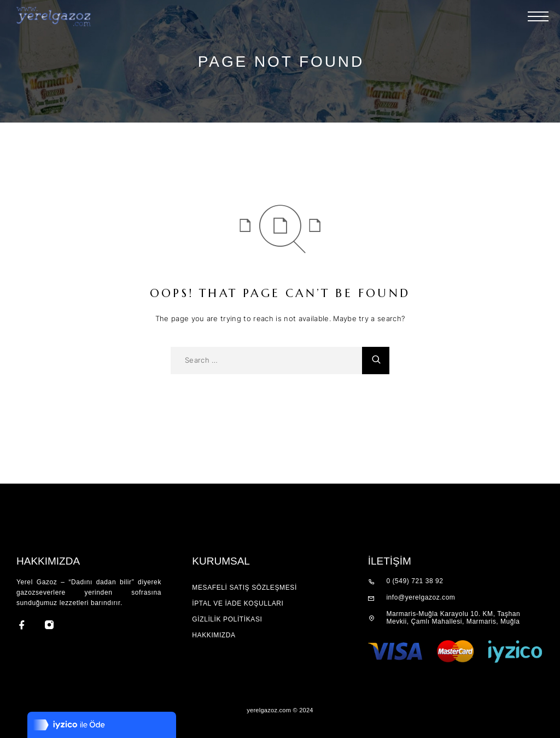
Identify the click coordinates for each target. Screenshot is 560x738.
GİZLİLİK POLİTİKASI (227, 619)
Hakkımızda (214, 635)
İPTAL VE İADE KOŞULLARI (238, 603)
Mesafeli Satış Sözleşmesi (244, 588)
